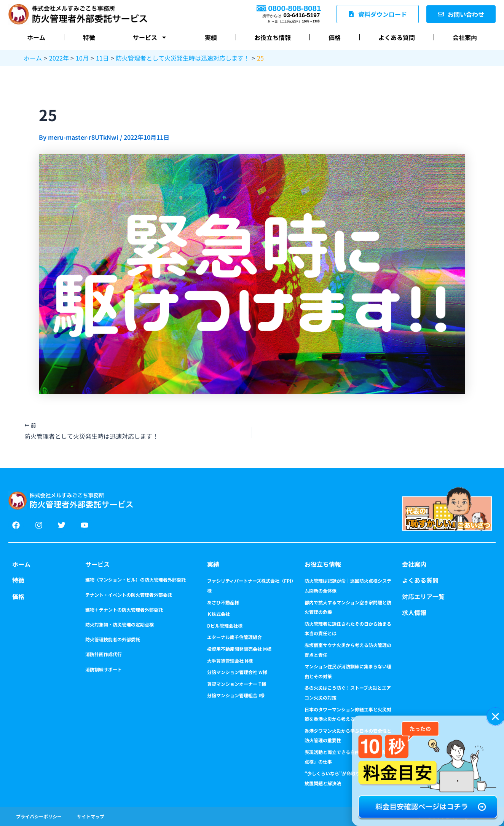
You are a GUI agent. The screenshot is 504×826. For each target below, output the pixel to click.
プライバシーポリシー (39, 816)
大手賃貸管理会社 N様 (230, 661)
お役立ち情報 (273, 37)
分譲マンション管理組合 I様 (236, 695)
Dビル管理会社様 (225, 625)
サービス (150, 37)
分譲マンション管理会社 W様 (237, 672)
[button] (495, 717)
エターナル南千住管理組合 (234, 637)
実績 (211, 37)
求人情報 (414, 612)
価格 (335, 37)
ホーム (36, 37)
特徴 (89, 37)
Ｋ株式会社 (219, 614)
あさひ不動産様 (223, 602)
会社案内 (465, 37)
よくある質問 (397, 37)
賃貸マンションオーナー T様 (237, 684)
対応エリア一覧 (423, 596)
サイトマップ (91, 816)
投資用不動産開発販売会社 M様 (239, 649)
